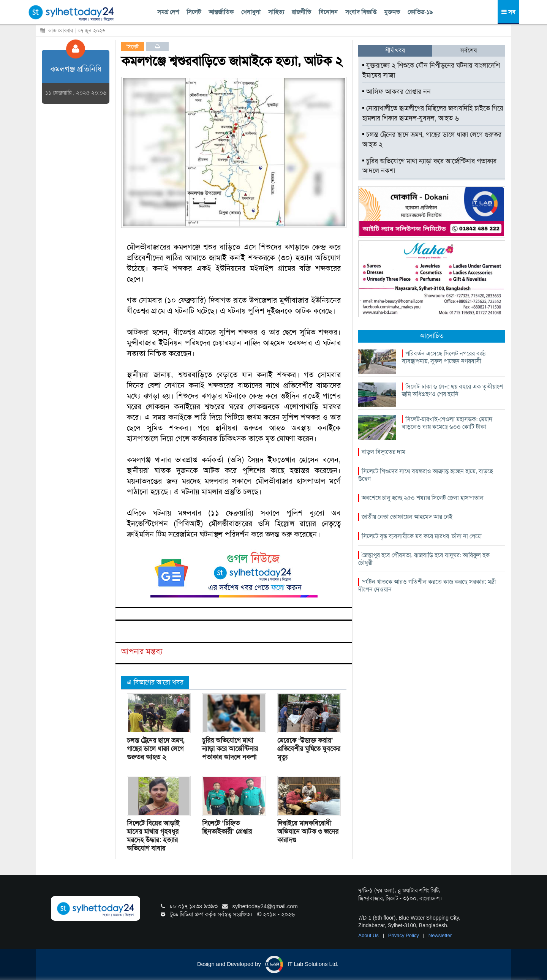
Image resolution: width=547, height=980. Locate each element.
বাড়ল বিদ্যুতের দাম (383, 452)
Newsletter (440, 935)
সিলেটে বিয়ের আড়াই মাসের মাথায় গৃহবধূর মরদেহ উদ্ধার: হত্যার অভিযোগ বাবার (153, 836)
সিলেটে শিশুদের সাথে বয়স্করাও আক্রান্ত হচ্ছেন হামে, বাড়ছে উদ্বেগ (426, 475)
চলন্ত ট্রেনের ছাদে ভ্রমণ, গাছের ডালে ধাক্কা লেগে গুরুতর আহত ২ (156, 749)
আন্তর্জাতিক (221, 12)
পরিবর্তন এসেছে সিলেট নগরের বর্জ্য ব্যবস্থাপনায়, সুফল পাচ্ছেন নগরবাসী (444, 357)
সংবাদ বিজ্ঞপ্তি (361, 12)
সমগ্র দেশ (168, 12)
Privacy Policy (404, 935)
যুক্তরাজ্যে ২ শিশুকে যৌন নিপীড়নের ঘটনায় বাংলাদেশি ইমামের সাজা (431, 70)
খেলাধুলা (251, 12)
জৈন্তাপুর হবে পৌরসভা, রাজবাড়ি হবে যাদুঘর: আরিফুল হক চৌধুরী (424, 559)
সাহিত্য (276, 12)
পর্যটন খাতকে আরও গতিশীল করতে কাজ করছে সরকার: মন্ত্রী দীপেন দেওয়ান (427, 586)
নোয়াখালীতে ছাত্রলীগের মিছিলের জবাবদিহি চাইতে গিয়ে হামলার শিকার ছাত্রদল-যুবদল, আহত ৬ (433, 113)
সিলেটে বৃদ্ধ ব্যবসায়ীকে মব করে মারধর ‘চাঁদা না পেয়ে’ (422, 536)
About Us (369, 935)
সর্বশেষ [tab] (469, 50)
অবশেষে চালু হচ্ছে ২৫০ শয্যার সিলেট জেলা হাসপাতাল (423, 498)
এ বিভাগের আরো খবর (155, 682)
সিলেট (194, 12)
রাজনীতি (301, 12)
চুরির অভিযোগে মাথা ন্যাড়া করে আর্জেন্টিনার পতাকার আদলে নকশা (230, 749)
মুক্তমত (392, 12)
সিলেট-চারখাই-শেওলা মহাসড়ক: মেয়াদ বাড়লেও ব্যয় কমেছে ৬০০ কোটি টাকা (447, 423)
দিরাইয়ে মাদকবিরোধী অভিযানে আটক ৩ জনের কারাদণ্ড (308, 831)
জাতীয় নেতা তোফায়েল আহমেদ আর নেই (407, 517)
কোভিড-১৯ (420, 12)
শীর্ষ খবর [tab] (395, 50)
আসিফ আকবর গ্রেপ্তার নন (397, 92)
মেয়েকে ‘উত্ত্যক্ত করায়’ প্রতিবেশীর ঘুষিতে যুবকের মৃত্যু (309, 749)
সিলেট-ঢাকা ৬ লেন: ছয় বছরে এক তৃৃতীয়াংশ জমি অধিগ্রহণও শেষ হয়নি (452, 390)
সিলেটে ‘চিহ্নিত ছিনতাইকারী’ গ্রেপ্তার (227, 827)
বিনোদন (328, 12)
